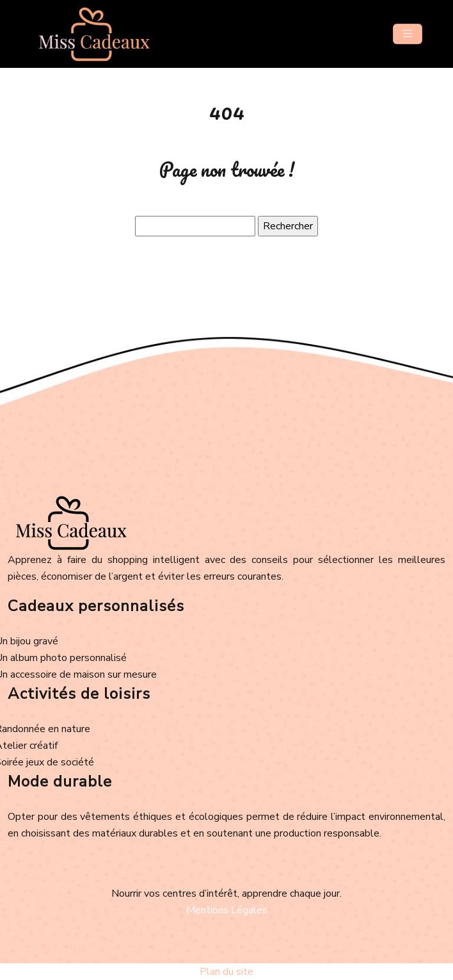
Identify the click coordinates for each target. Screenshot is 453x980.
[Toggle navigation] (408, 34)
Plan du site (226, 972)
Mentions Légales (227, 910)
